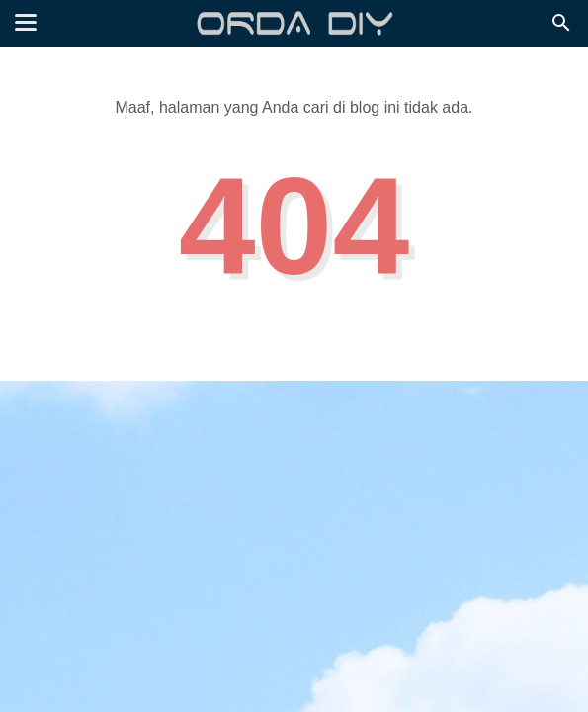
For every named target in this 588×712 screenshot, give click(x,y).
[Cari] (561, 28)
